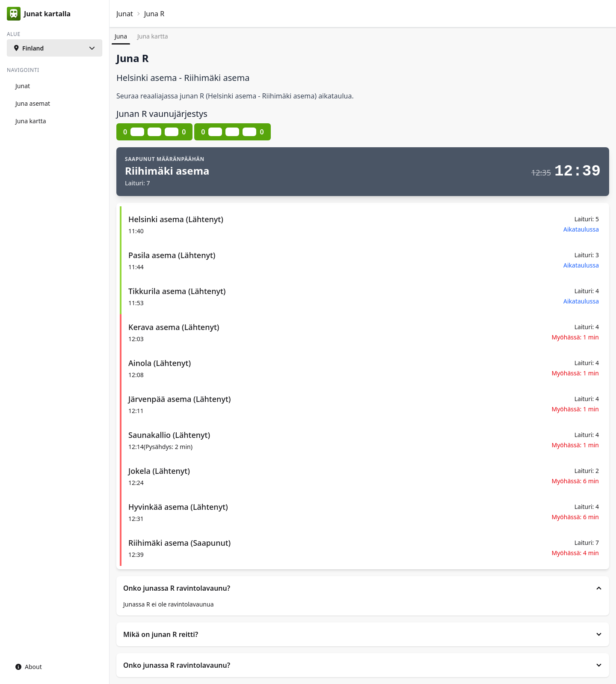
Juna (121, 36)
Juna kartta (153, 36)
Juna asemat (33, 103)
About (29, 667)
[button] (55, 48)
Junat (125, 14)
